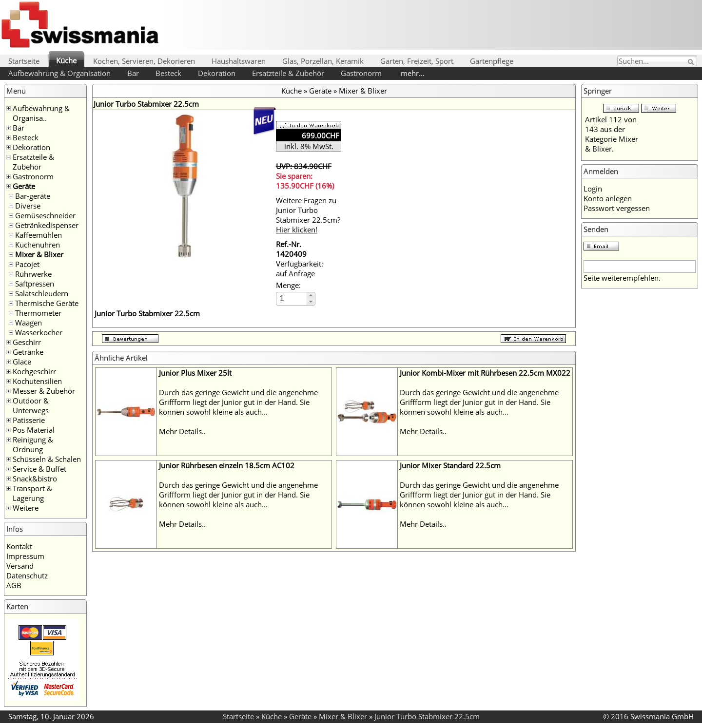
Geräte (24, 186)
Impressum (25, 556)
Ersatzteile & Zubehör (288, 73)
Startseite (24, 61)
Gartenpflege (492, 61)
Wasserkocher (39, 332)
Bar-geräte (33, 196)
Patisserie (29, 420)
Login (593, 189)
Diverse (28, 206)
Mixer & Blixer (39, 254)
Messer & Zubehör (44, 391)
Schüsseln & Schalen (47, 459)
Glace (22, 362)
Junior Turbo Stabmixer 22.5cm (427, 716)
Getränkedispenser (47, 225)
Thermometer (38, 313)
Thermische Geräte (47, 303)
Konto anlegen (608, 198)
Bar (133, 73)
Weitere (26, 508)
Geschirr (27, 342)
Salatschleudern (42, 293)
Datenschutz (27, 575)
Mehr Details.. (182, 431)
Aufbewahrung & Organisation (59, 73)
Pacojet (27, 264)
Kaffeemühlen (39, 235)
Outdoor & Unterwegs (31, 405)
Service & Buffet (39, 469)
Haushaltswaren (239, 61)
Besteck (168, 73)
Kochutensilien (37, 381)
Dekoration (217, 73)
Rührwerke (33, 274)
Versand (20, 566)
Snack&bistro (35, 479)
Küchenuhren (38, 245)
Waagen (29, 323)
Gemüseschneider (45, 215)
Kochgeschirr (34, 371)
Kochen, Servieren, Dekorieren (144, 61)
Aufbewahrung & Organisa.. (41, 113)
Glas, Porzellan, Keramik (323, 61)
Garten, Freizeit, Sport (417, 61)
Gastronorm (361, 73)
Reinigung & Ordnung (33, 444)
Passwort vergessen (617, 208)
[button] (311, 296)
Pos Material (34, 430)
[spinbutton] (292, 298)
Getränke (28, 352)
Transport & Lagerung (32, 493)
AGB (14, 585)
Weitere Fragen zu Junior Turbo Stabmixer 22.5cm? (308, 215)
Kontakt (19, 546)
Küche (66, 60)
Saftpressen (35, 284)
